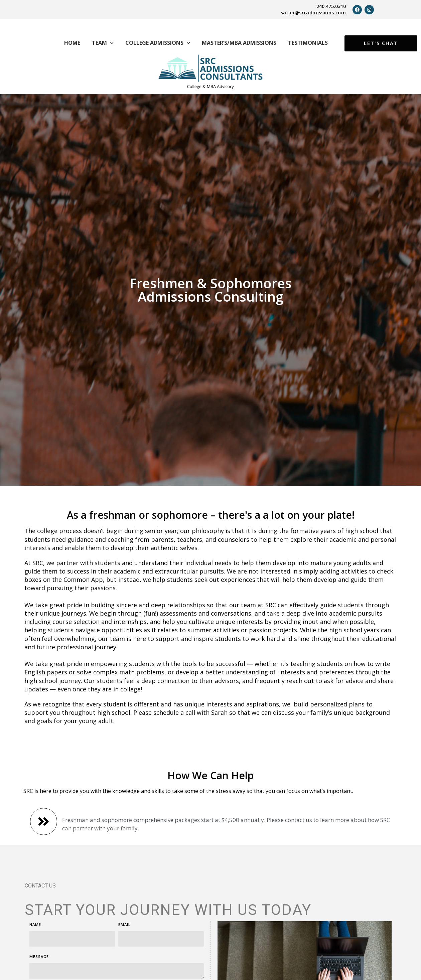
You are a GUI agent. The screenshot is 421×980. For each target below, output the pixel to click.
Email (124, 931)
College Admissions (158, 43)
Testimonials (308, 43)
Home (72, 43)
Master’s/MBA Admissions (239, 43)
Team (103, 43)
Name (35, 931)
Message (39, 963)
